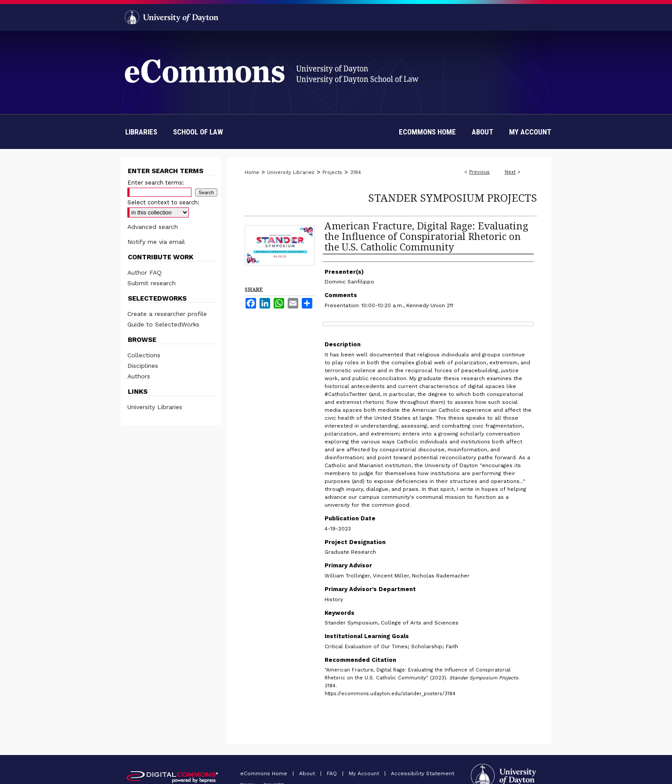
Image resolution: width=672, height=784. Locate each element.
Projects (332, 172)
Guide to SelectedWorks (163, 324)
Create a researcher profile (167, 314)
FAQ (333, 773)
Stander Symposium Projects (453, 198)
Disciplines (143, 366)
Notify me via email (156, 242)
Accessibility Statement (423, 773)
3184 (356, 172)
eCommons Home (265, 773)
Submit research (152, 283)
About (308, 773)
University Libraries (291, 172)
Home (252, 172)
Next (510, 172)
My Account (365, 773)
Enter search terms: (156, 183)
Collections (144, 355)
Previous (479, 172)
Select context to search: (163, 202)
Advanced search (153, 227)
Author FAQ (145, 272)
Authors (139, 376)
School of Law (198, 132)
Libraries (141, 132)
